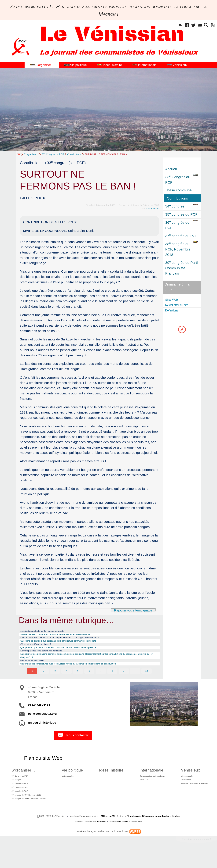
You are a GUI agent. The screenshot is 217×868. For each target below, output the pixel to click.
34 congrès (15, 792)
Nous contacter (73, 746)
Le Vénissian (182, 792)
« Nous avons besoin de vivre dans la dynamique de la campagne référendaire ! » (72, 640)
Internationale (145, 781)
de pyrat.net (101, 839)
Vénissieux (186, 781)
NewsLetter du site (180, 305)
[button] (172, 26)
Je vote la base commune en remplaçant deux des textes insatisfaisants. (66, 636)
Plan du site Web (44, 768)
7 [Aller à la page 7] (101, 681)
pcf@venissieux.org (42, 724)
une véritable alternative (36, 669)
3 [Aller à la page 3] (55, 681)
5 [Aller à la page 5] (78, 681)
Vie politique (75, 781)
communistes (152, 209)
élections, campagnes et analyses (193, 797)
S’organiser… (31, 154)
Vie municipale (183, 787)
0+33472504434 (39, 715)
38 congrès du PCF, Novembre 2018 (28, 811)
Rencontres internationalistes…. (149, 787)
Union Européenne (142, 792)
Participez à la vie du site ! (196, 857)
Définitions (174, 311)
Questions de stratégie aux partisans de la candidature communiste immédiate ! (70, 644)
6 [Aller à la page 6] (89, 681)
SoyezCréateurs (122, 839)
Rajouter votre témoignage (133, 610)
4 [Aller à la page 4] (66, 681)
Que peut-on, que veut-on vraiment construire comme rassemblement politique (70, 653)
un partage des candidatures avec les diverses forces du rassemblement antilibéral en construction (82, 674)
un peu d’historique (42, 733)
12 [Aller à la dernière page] (147, 681)
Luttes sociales (71, 787)
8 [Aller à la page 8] (112, 681)
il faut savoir (134, 834)
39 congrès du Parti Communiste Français (31, 815)
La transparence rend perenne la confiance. (48, 657)
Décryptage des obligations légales (161, 834)
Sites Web (173, 300)
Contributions (74, 154)
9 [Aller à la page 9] (124, 681)
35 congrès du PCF (19, 796)
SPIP (140, 839)
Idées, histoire (109, 781)
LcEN (111, 834)
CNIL (102, 834)
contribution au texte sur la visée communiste (49, 632)
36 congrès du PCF (19, 801)
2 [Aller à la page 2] (44, 681)
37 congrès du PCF (19, 806)
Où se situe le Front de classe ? (40, 648)
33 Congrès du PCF (53, 154)
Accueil (171, 169)
